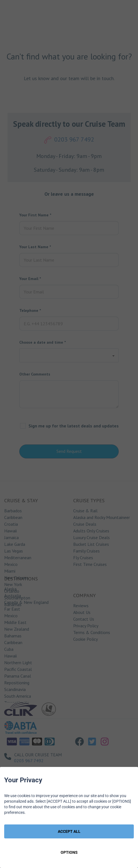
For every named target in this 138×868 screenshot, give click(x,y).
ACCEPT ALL (69, 831)
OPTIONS (69, 852)
